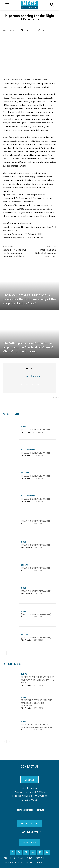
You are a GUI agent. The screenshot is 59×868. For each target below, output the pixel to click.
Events (24, 674)
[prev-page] (5, 653)
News (12, 31)
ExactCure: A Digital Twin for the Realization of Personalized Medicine (15, 253)
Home (5, 31)
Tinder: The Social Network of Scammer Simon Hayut (46, 253)
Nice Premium (33, 376)
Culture (25, 473)
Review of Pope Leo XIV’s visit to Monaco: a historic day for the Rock (38, 680)
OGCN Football (28, 450)
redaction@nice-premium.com (30, 796)
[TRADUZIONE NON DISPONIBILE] (36, 430)
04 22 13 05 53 (29, 800)
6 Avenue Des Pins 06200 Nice (29, 792)
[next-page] (9, 653)
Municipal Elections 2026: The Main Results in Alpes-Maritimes (36, 703)
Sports (24, 565)
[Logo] (29, 5)
